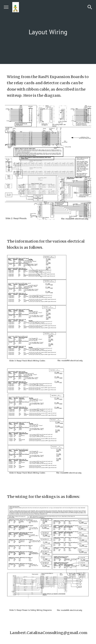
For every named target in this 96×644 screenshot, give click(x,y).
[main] (48, 32)
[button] (6, 7)
